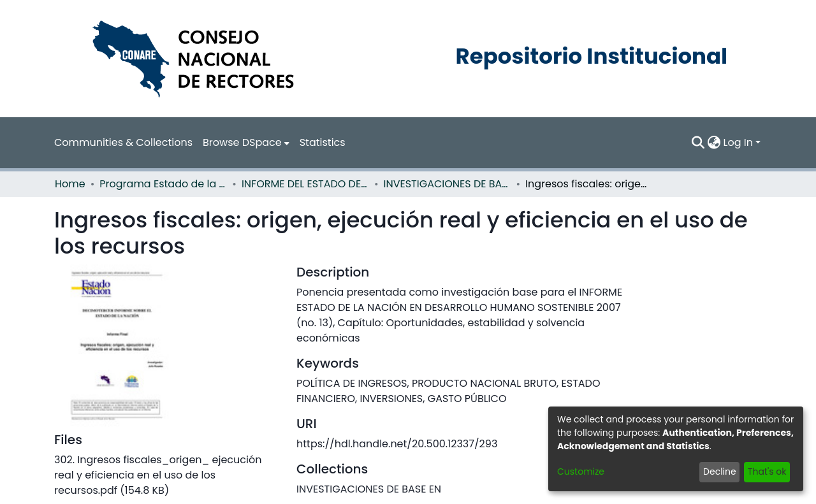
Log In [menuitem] (738, 142)
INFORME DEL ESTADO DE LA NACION (305, 184)
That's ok (767, 472)
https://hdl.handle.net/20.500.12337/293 (397, 444)
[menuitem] (246, 143)
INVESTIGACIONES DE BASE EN (448, 184)
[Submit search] (698, 143)
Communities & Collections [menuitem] (123, 142)
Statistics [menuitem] (323, 142)
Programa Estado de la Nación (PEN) (163, 184)
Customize (581, 472)
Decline (720, 472)
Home (70, 184)
